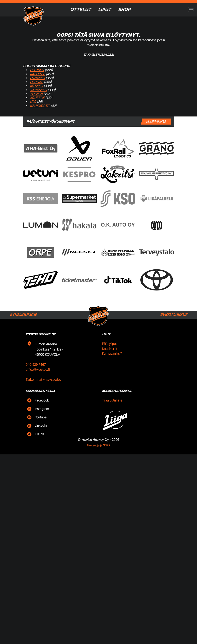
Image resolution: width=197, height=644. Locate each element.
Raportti (37, 74)
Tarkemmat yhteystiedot (43, 379)
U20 (33, 102)
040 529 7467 (36, 365)
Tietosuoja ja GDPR (98, 445)
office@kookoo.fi (38, 370)
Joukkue (37, 98)
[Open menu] (191, 10)
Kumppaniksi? (112, 353)
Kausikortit (40, 106)
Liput (105, 10)
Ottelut (81, 10)
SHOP (124, 10)
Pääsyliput (109, 344)
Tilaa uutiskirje (112, 400)
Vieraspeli (38, 90)
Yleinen (36, 94)
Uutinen (37, 70)
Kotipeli (36, 86)
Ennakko (37, 78)
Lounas (36, 82)
